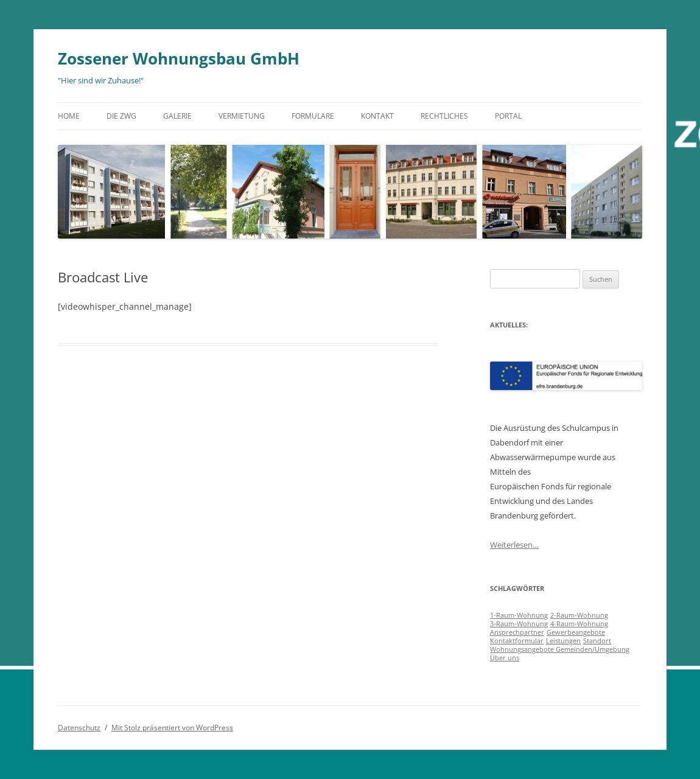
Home (69, 116)
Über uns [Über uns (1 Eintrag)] (505, 658)
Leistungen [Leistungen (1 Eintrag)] (563, 641)
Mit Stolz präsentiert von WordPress (172, 728)
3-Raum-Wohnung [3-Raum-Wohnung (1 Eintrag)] (519, 624)
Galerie (177, 116)
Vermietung (242, 116)
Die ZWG (121, 116)
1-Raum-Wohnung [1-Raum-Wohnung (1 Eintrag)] (519, 615)
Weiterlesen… (514, 545)
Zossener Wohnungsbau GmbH (179, 58)
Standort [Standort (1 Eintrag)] (597, 641)
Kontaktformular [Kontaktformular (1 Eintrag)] (517, 641)
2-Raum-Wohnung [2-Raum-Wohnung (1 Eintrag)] (579, 615)
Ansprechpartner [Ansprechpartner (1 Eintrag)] (517, 632)
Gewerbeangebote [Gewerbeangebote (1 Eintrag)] (576, 632)
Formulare (313, 116)
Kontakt (377, 116)
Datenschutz (79, 728)
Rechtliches (444, 116)
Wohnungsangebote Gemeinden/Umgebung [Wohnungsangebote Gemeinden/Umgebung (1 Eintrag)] (560, 649)
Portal (508, 116)
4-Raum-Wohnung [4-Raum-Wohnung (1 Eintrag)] (579, 624)
